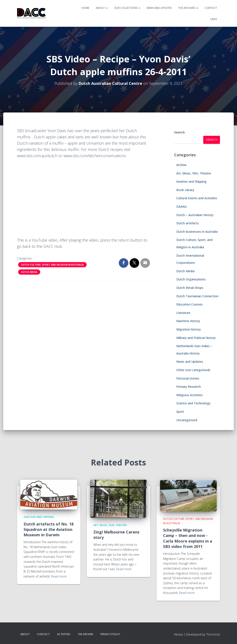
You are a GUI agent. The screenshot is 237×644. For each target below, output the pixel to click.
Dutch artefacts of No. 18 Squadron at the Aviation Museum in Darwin (49, 529)
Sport (180, 412)
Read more (59, 576)
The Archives (188, 8)
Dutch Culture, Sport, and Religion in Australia (52, 265)
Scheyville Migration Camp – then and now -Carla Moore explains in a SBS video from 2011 (188, 538)
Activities (64, 634)
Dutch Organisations (191, 279)
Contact (211, 8)
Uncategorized (187, 420)
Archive (181, 165)
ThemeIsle (213, 634)
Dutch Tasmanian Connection (197, 296)
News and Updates (159, 8)
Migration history (188, 329)
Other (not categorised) (193, 370)
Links (214, 19)
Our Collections (127, 8)
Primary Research (189, 387)
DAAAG (181, 206)
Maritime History (188, 321)
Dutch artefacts (188, 223)
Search (179, 132)
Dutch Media (29, 272)
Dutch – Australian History (195, 215)
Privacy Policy (110, 634)
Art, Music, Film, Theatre (194, 173)
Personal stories (188, 378)
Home (85, 8)
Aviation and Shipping (191, 181)
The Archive (85, 634)
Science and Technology (193, 403)
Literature (183, 313)
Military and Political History (196, 338)
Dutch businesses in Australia (197, 232)
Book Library (185, 190)
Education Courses (189, 304)
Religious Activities (189, 395)
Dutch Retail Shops (190, 288)
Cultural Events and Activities (197, 198)
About (102, 8)
